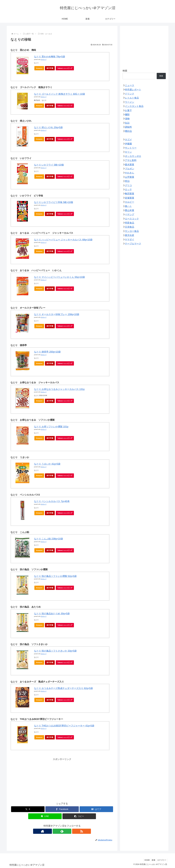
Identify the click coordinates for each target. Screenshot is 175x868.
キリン (128, 152)
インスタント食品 (134, 106)
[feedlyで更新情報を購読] (62, 831)
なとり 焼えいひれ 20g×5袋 (48, 127)
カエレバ (44, 59)
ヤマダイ (130, 240)
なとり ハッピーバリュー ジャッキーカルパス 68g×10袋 (63, 240)
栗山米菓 (130, 210)
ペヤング (130, 214)
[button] (79, 816)
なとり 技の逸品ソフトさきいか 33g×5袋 (55, 651)
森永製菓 (130, 165)
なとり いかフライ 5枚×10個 (49, 165)
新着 (152, 860)
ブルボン (130, 169)
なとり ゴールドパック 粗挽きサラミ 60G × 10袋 (59, 94)
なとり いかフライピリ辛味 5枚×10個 (54, 202)
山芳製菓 (130, 177)
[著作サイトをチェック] (56, 831)
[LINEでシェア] (45, 816)
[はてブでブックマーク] (96, 809)
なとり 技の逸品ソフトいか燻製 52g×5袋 (55, 576)
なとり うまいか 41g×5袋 (47, 464)
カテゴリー (161, 860)
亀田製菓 (130, 194)
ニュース (130, 85)
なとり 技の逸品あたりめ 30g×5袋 (52, 614)
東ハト (128, 206)
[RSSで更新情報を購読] (68, 831)
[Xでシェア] (28, 809)
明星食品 (130, 223)
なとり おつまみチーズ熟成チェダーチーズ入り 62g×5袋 (63, 688)
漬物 (127, 119)
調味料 (128, 127)
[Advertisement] (62, 779)
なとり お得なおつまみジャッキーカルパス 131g (59, 389)
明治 (127, 181)
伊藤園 (128, 144)
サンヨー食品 (132, 231)
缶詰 (127, 123)
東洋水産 (130, 235)
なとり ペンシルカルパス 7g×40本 (52, 501)
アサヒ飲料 (131, 160)
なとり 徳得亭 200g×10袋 (47, 352)
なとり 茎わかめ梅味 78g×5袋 (50, 57)
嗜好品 (128, 131)
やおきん (130, 173)
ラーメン (130, 102)
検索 (125, 71)
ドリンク (130, 94)
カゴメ (128, 140)
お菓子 (128, 110)
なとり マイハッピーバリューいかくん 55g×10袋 (59, 277)
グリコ (128, 185)
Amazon (39, 68)
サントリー (131, 148)
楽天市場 (50, 68)
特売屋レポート (133, 90)
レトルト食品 (132, 98)
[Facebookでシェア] (62, 809)
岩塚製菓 (130, 198)
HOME (145, 860)
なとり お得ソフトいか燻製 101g (51, 427)
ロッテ (128, 190)
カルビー (130, 202)
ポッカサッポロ (133, 156)
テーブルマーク (133, 244)
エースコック (132, 219)
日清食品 (130, 227)
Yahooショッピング (66, 69)
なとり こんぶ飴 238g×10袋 (48, 539)
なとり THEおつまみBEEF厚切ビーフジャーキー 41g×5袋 (64, 726)
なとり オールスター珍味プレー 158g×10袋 (57, 314)
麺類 (127, 115)
